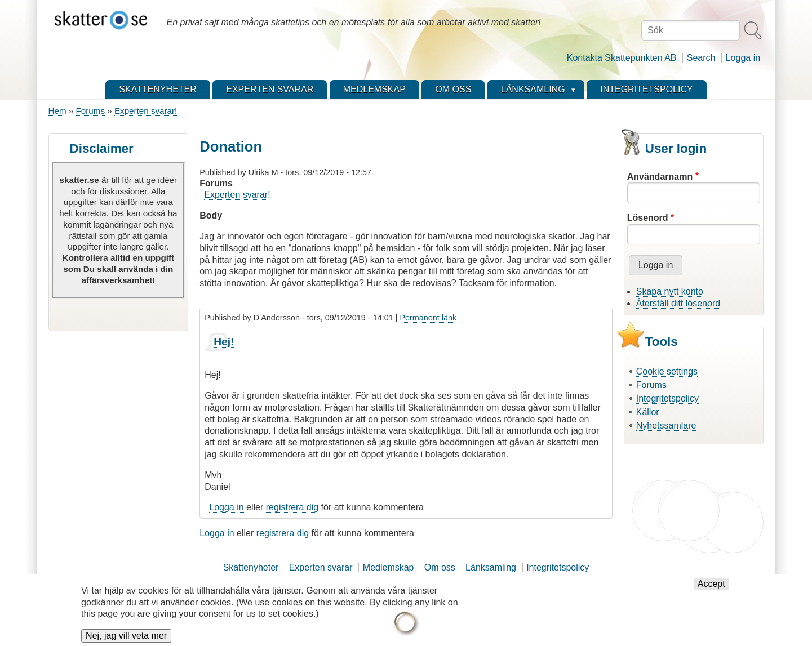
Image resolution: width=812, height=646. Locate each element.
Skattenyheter (251, 567)
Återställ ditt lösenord (678, 303)
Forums (90, 111)
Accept (711, 589)
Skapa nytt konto (670, 291)
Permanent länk (428, 318)
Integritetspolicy (667, 398)
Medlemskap (389, 567)
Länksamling (491, 567)
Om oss (440, 567)
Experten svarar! (146, 111)
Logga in (743, 58)
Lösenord (648, 218)
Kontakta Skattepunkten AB (622, 58)
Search (701, 58)
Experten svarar (321, 567)
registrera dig (292, 507)
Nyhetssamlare (666, 426)
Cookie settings (667, 371)
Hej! (224, 342)
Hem (57, 111)
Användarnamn (660, 177)
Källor (648, 412)
